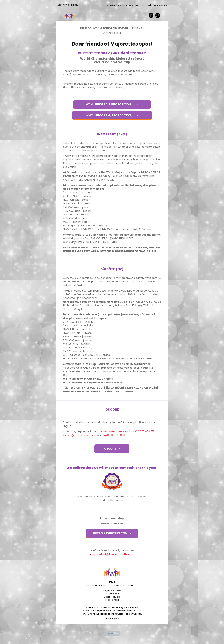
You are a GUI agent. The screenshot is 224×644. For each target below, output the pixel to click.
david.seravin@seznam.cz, (109, 431)
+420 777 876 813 (144, 431)
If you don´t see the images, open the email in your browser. (136, 5)
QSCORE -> (112, 449)
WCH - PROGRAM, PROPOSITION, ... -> (112, 104)
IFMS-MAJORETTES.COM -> (112, 533)
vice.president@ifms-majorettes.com (112, 554)
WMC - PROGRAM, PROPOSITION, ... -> (112, 115)
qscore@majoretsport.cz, (78, 435)
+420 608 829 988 (114, 435)
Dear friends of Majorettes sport (112, 44)
